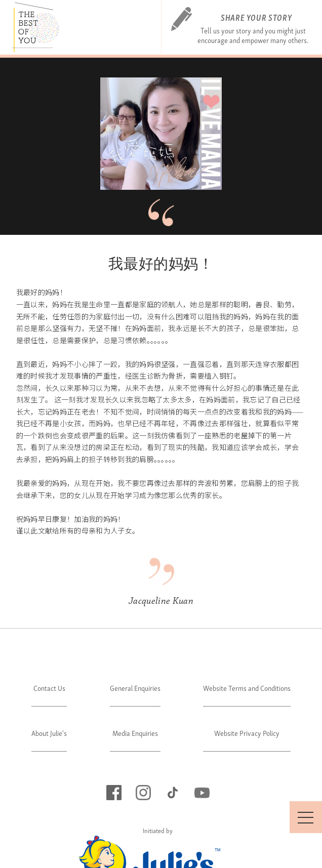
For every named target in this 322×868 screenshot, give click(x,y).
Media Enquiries (135, 733)
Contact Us (49, 688)
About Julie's (49, 733)
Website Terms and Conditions (247, 688)
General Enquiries (135, 688)
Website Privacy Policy (247, 733)
